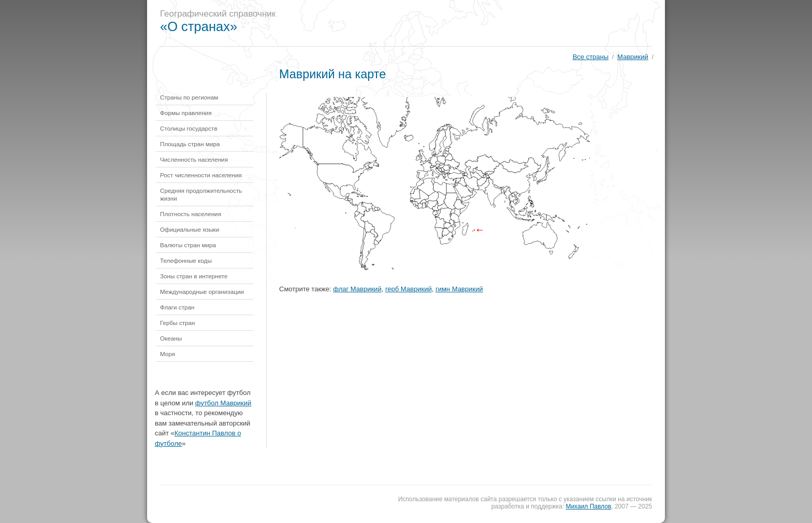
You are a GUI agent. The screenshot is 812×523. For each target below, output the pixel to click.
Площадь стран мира (190, 144)
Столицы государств (189, 128)
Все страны (591, 57)
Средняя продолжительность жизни (201, 194)
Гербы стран (178, 323)
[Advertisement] (475, 23)
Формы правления (186, 113)
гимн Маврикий (459, 289)
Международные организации (202, 292)
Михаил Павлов (588, 506)
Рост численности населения (201, 175)
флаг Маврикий (357, 289)
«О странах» (199, 26)
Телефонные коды (186, 260)
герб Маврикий (409, 289)
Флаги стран (177, 307)
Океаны (171, 338)
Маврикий (633, 57)
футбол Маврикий (223, 403)
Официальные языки (190, 229)
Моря (168, 354)
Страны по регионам (189, 97)
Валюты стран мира (188, 245)
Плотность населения (191, 214)
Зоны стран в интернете (194, 276)
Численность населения (194, 159)
